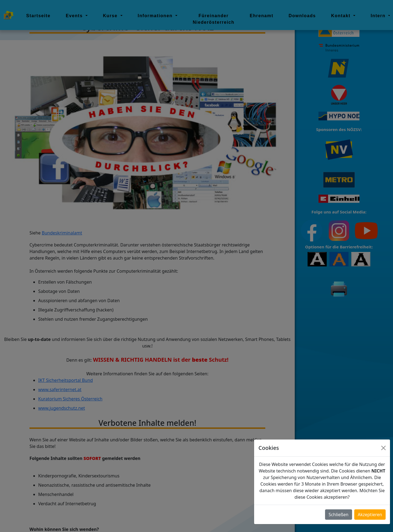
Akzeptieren (370, 515)
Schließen (339, 515)
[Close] (383, 448)
